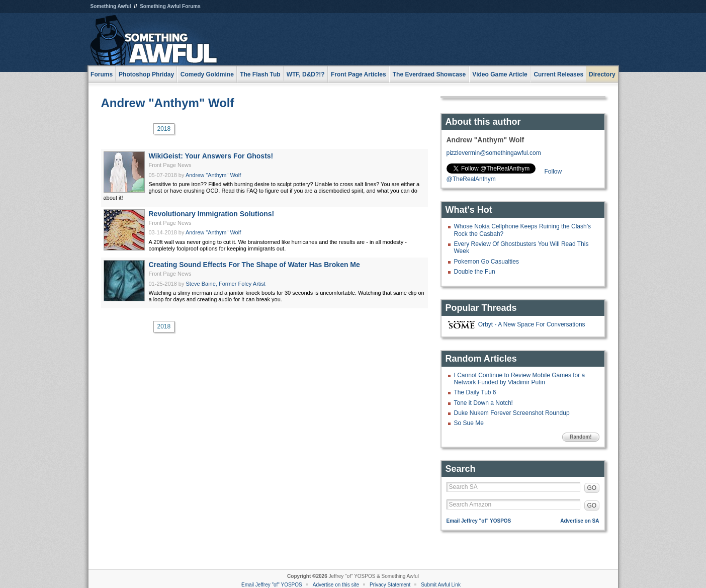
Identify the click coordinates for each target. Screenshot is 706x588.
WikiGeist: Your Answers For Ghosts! (211, 156)
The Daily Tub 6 (475, 392)
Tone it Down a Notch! (483, 403)
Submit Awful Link (441, 585)
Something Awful (111, 6)
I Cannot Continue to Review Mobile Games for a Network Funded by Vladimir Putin (520, 379)
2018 (164, 129)
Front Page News (170, 165)
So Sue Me (469, 423)
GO (592, 488)
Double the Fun (475, 272)
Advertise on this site (336, 585)
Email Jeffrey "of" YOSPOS (479, 521)
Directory (602, 74)
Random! (581, 437)
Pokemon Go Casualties (487, 262)
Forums (102, 74)
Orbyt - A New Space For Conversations (532, 324)
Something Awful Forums (170, 6)
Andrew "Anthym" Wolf (168, 103)
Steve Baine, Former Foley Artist (226, 284)
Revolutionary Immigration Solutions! (212, 214)
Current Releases (558, 74)
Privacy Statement (390, 585)
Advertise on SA (580, 521)
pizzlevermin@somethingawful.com (494, 153)
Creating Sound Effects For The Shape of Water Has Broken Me (254, 265)
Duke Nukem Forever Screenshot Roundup (512, 413)
